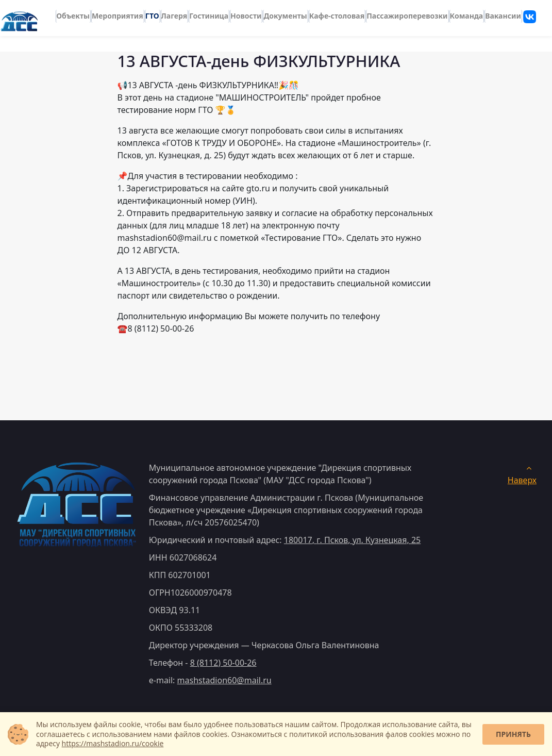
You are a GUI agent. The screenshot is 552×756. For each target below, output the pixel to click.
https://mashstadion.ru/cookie (113, 743)
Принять (513, 734)
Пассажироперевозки (407, 13)
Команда (467, 13)
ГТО (152, 13)
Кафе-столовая (337, 13)
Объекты (73, 13)
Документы (285, 13)
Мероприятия (118, 13)
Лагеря (174, 13)
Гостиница (209, 13)
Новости (246, 13)
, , (352, 540)
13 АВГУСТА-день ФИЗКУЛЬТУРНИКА (258, 61)
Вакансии (503, 13)
